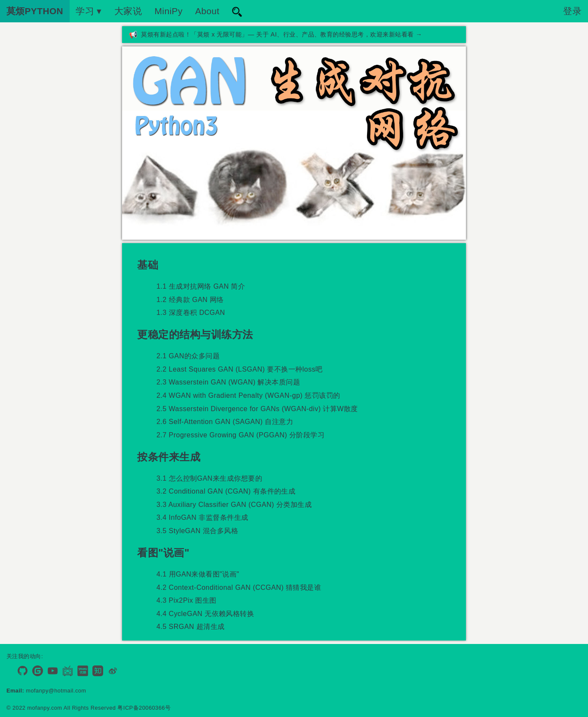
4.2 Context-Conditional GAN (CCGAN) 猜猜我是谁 (239, 587)
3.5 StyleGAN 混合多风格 (197, 531)
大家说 (128, 11)
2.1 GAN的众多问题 (188, 356)
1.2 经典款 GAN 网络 (190, 300)
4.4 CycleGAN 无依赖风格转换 (205, 614)
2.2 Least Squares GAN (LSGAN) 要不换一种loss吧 (239, 369)
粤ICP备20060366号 (144, 708)
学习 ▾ (89, 11)
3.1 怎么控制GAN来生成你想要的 (209, 478)
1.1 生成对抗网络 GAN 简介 (201, 286)
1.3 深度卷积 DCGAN (191, 313)
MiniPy (169, 11)
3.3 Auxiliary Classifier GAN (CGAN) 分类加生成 (234, 505)
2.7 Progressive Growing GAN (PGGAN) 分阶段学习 (240, 435)
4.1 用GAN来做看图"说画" (198, 574)
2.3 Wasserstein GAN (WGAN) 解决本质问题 (228, 382)
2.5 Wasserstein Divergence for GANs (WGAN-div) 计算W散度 (257, 409)
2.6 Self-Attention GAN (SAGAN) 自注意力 (225, 422)
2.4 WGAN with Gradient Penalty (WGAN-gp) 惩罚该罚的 (248, 395)
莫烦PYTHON (35, 11)
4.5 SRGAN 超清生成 (191, 627)
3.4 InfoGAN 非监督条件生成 (202, 517)
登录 (572, 11)
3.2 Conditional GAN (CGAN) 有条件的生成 (226, 491)
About (207, 11)
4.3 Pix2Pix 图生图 (187, 600)
